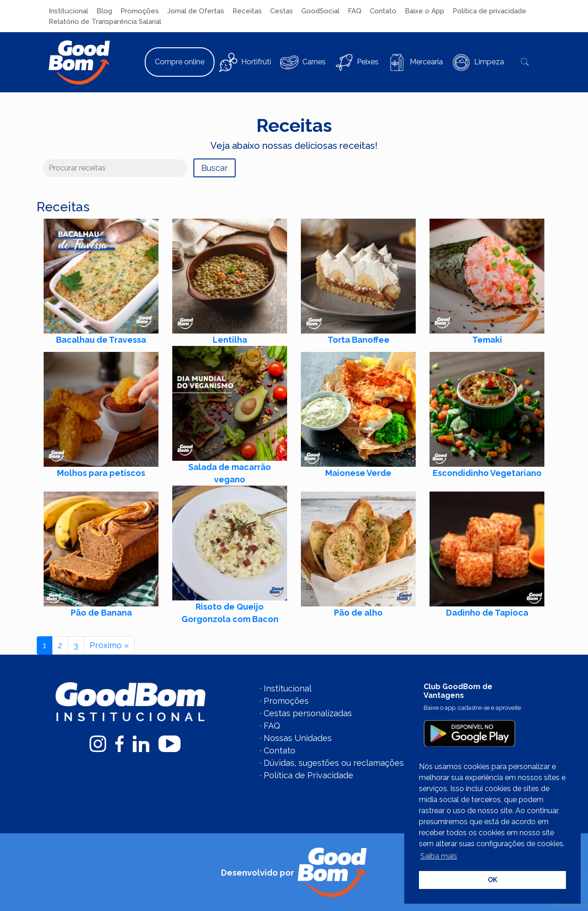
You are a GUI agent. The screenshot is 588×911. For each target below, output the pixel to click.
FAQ (355, 11)
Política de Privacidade (308, 775)
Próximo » (109, 645)
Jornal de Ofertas (196, 11)
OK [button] (493, 880)
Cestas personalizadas (308, 713)
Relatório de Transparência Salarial (105, 22)
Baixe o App (424, 11)
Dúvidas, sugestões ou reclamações (334, 763)
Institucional (68, 11)
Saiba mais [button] (439, 856)
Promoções (140, 11)
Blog (104, 11)
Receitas (247, 11)
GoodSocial (320, 11)
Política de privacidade (489, 11)
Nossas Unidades (298, 738)
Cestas (282, 11)
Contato (383, 11)
